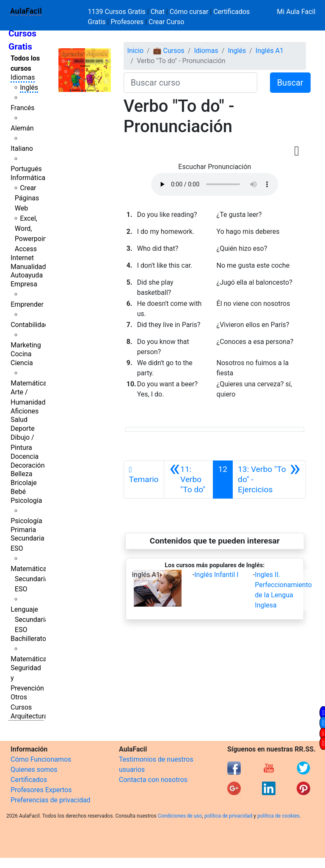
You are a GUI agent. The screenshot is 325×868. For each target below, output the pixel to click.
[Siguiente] (269, 480)
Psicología (26, 501)
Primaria (23, 530)
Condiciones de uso (180, 816)
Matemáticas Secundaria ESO (30, 579)
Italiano (22, 148)
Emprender (27, 304)
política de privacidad (228, 816)
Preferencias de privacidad (51, 800)
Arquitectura (29, 716)
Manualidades (32, 267)
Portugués (26, 169)
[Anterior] (189, 480)
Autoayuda (27, 275)
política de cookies (278, 816)
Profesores (127, 22)
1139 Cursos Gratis (118, 12)
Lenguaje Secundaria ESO (29, 620)
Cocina (21, 354)
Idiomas (23, 77)
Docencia (25, 456)
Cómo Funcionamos (41, 759)
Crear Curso (166, 22)
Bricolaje (24, 483)
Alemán (22, 128)
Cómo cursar (189, 12)
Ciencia (22, 363)
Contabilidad (30, 325)
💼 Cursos (169, 51)
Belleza (21, 474)
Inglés (29, 87)
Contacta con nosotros (153, 780)
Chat (158, 12)
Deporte (23, 428)
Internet (22, 258)
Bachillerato (28, 639)
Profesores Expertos (41, 790)
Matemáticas (30, 383)
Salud (19, 420)
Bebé (18, 492)
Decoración (28, 465)
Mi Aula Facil (296, 12)
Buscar (290, 83)
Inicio (135, 51)
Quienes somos (34, 770)
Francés (22, 108)
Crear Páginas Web (27, 198)
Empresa (24, 284)
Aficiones (25, 411)
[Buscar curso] (190, 83)
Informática (28, 178)
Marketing (26, 345)
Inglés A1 (270, 51)
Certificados (29, 780)
